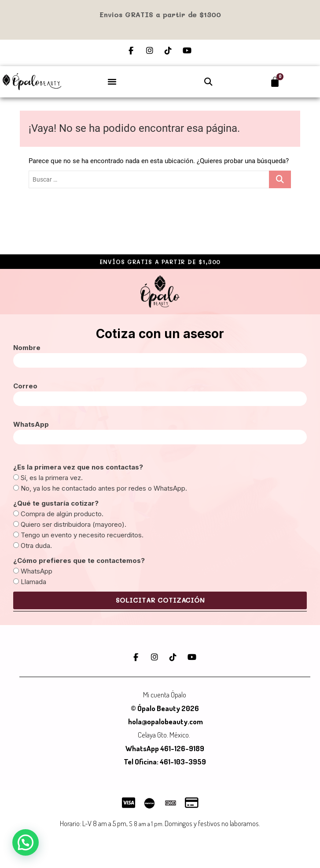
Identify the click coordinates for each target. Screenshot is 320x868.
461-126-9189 (182, 748)
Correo (25, 386)
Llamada (33, 582)
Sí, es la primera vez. (52, 478)
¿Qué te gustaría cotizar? (56, 503)
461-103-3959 (182, 762)
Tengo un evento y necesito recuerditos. (82, 535)
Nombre (27, 348)
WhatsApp (31, 424)
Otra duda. (36, 546)
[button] (112, 81)
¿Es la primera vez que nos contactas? (78, 467)
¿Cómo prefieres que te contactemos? (79, 561)
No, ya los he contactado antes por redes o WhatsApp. (104, 488)
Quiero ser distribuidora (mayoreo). (74, 524)
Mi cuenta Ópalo (165, 695)
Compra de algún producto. (62, 514)
